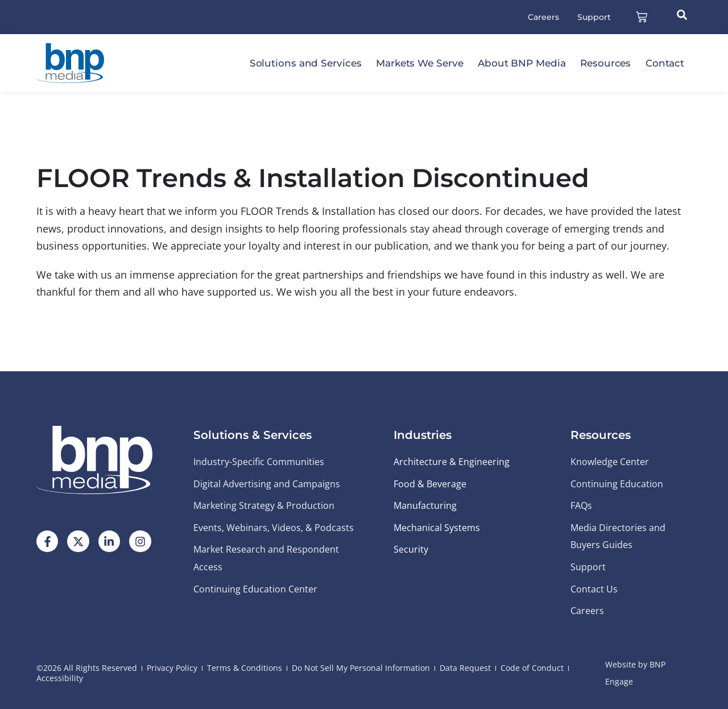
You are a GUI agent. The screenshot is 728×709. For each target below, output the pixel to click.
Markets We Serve (419, 63)
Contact (665, 63)
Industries (423, 435)
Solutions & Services (253, 435)
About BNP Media (522, 63)
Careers (543, 17)
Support (594, 17)
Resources (605, 63)
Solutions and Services (306, 63)
